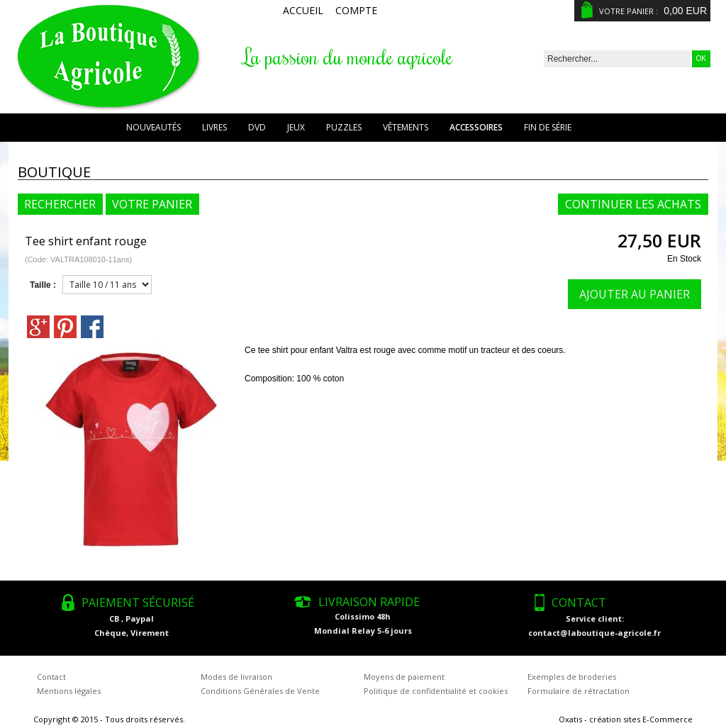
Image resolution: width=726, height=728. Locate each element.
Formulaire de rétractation (579, 691)
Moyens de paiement (404, 677)
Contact (51, 677)
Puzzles (344, 127)
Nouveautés (153, 127)
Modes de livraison (236, 677)
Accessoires (476, 127)
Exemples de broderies (572, 677)
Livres (214, 127)
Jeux (296, 127)
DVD (257, 127)
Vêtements (406, 127)
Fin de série (548, 127)
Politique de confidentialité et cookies (436, 691)
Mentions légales (69, 691)
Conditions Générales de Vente (260, 691)
